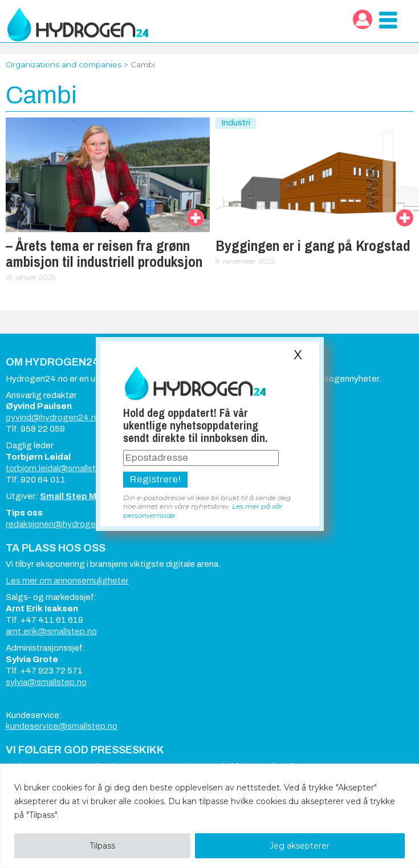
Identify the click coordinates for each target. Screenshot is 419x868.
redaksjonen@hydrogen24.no (64, 524)
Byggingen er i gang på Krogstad (313, 246)
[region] (209, 816)
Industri (236, 123)
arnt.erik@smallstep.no (51, 631)
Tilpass (102, 846)
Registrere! (155, 479)
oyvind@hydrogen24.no (53, 417)
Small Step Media (78, 496)
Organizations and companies (64, 64)
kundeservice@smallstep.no (62, 726)
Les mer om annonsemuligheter (67, 581)
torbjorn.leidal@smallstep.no (62, 468)
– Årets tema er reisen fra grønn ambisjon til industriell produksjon (104, 254)
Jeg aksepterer (300, 846)
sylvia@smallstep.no (46, 682)
